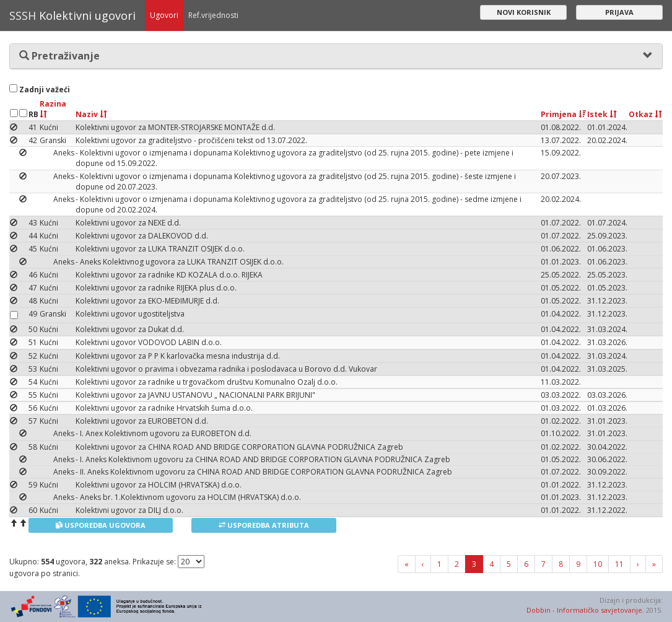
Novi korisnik (524, 12)
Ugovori (164, 15)
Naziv (91, 114)
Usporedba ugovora (101, 525)
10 (598, 564)
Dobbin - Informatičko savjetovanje (584, 610)
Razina (53, 108)
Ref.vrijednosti (213, 15)
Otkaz (645, 114)
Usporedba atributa (264, 525)
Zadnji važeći (40, 90)
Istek (602, 114)
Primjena (563, 114)
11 (619, 564)
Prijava (619, 12)
